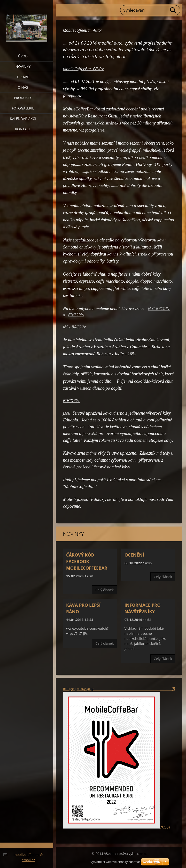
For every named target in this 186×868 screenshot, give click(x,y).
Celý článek (105, 590)
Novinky (23, 66)
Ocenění (134, 555)
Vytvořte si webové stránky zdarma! (115, 862)
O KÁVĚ (23, 77)
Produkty (23, 98)
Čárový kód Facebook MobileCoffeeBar (87, 561)
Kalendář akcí (23, 119)
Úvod (23, 56)
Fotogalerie (23, 108)
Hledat (173, 10)
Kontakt (23, 129)
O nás (23, 87)
